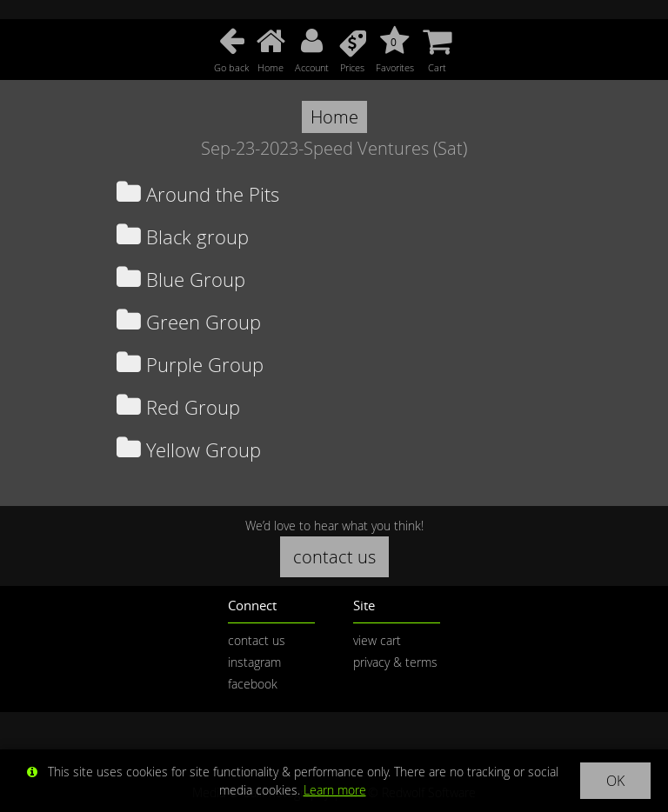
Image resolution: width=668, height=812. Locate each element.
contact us (334, 557)
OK (615, 781)
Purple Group (190, 365)
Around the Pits (198, 194)
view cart (377, 640)
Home (334, 117)
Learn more (335, 790)
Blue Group (181, 280)
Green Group (189, 322)
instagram (254, 662)
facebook (253, 684)
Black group (183, 237)
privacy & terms (395, 662)
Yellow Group (189, 450)
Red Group (178, 407)
